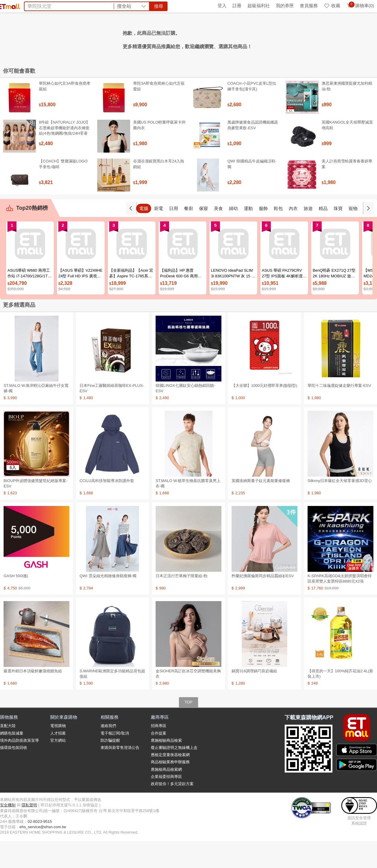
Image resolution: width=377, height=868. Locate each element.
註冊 (237, 6)
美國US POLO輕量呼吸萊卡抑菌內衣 (159, 152)
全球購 (49, 6)
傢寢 (218, 235)
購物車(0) (360, 6)
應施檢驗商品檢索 (166, 767)
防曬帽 (143, 38)
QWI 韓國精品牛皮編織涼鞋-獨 (252, 191)
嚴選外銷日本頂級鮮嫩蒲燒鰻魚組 (33, 698)
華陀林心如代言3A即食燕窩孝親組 (65, 113)
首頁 (7, 6)
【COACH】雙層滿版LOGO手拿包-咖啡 (63, 191)
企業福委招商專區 (166, 804)
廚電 (174, 235)
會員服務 (309, 6)
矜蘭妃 (261, 38)
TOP (189, 729)
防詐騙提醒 (110, 767)
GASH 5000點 (16, 603)
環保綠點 (27, 6)
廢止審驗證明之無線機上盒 (174, 774)
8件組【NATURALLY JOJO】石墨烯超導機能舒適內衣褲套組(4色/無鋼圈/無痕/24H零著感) (64, 157)
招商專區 (159, 753)
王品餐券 (241, 38)
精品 (338, 235)
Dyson (182, 38)
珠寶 (353, 235)
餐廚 (203, 235)
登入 (222, 6)
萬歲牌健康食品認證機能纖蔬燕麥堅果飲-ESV (253, 152)
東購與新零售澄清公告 (120, 774)
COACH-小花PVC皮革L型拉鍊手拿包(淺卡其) (252, 113)
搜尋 (279, 27)
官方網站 (58, 767)
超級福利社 (259, 6)
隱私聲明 (29, 832)
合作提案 (159, 760)
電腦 (159, 235)
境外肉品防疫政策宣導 (19, 767)
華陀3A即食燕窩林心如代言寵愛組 (159, 113)
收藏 (332, 6)
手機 (144, 235)
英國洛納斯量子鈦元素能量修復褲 (261, 508)
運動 (263, 235)
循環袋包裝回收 (14, 774)
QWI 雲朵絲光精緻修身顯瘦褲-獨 (108, 603)
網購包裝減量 (12, 760)
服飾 (278, 235)
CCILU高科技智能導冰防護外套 (107, 508)
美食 (233, 235)
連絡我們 (108, 753)
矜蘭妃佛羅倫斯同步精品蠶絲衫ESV (263, 603)
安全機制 (8, 832)
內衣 (308, 235)
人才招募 (58, 760)
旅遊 (323, 235)
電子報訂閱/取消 (115, 760)
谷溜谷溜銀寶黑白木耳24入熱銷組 (159, 191)
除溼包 (199, 38)
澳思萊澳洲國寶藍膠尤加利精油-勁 (347, 113)
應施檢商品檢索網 (166, 796)
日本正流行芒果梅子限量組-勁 (181, 603)
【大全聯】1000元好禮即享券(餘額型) (264, 412)
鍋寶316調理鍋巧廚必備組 (254, 698)
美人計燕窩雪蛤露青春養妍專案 (347, 191)
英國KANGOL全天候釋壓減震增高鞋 (347, 152)
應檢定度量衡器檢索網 (170, 782)
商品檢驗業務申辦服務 (170, 789)
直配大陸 (8, 753)
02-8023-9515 (40, 848)
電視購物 (58, 753)
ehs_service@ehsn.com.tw (43, 854)
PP (169, 38)
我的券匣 (285, 6)
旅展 (158, 38)
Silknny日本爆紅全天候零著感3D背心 (340, 508)
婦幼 (248, 235)
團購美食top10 (117, 38)
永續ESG (71, 6)
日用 (188, 235)
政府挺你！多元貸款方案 (172, 811)
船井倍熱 (219, 38)
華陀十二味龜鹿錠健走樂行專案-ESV (339, 412)
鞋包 (293, 235)
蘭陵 (276, 38)
